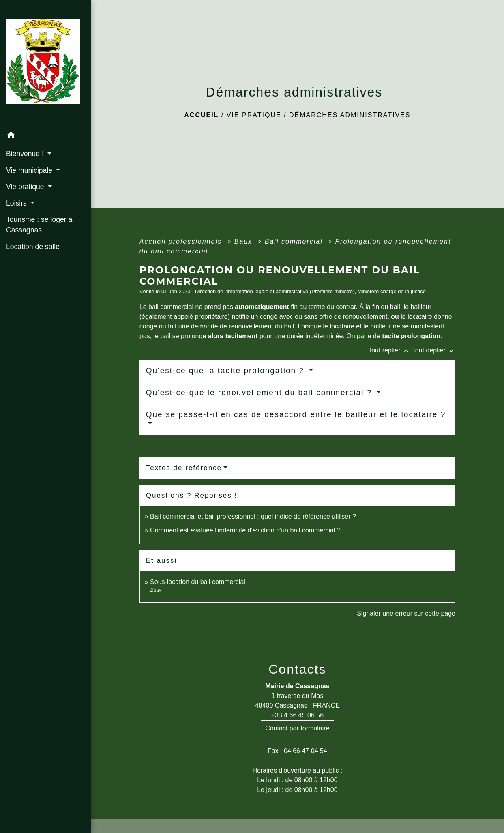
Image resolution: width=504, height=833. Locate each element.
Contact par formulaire (297, 728)
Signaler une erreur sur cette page (406, 613)
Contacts (297, 669)
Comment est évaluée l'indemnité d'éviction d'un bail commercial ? (245, 530)
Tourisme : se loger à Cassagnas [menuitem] (39, 225)
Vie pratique (254, 115)
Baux (245, 242)
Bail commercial (295, 242)
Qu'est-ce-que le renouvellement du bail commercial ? (261, 392)
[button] (45, 136)
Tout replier (390, 350)
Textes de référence (184, 468)
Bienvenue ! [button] (26, 154)
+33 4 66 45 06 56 (297, 715)
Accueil (201, 115)
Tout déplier (434, 350)
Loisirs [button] (17, 203)
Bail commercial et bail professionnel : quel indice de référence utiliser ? (253, 516)
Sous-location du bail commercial (198, 582)
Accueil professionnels (182, 242)
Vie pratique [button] (26, 187)
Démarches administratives (350, 115)
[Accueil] (45, 64)
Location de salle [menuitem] (33, 247)
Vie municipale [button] (30, 170)
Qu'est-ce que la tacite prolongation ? (226, 370)
